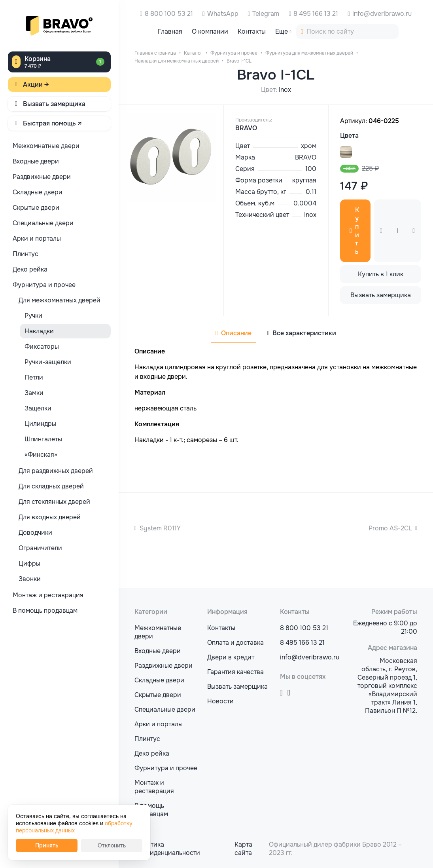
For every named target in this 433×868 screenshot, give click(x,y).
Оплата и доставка (235, 643)
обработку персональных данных (74, 827)
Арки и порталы (159, 724)
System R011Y (160, 528)
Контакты (221, 628)
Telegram (266, 14)
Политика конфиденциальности (167, 849)
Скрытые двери (158, 695)
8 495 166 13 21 (316, 14)
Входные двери (158, 651)
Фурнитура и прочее (166, 768)
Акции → (36, 85)
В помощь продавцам (151, 810)
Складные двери (159, 680)
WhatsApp (223, 14)
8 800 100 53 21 (169, 14)
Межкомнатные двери (158, 632)
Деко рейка (152, 753)
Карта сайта (243, 849)
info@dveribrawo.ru (382, 14)
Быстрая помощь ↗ (53, 123)
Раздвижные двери (164, 666)
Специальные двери (165, 709)
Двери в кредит (231, 657)
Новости (220, 701)
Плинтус (147, 739)
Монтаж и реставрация (154, 787)
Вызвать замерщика (54, 104)
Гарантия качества (235, 672)
